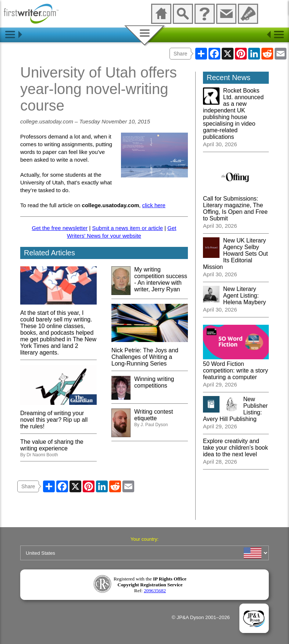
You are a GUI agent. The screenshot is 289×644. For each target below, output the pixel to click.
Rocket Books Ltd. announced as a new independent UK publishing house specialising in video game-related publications (233, 114)
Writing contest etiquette (154, 415)
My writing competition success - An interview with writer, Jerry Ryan (161, 279)
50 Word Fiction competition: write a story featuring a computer (236, 367)
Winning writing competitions (154, 382)
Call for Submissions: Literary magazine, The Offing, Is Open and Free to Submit (236, 205)
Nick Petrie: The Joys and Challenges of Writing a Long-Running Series (150, 354)
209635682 (155, 591)
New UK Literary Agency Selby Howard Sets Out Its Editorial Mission (236, 254)
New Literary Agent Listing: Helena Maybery (245, 296)
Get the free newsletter (60, 228)
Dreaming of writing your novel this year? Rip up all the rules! (58, 416)
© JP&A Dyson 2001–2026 (201, 617)
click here (154, 205)
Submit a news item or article (127, 228)
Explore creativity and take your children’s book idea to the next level (236, 448)
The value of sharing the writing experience (52, 445)
